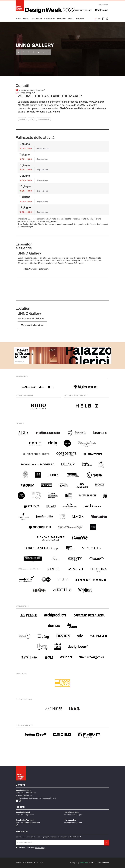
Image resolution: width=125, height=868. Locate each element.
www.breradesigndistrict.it (46, 798)
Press (71, 19)
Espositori (37, 19)
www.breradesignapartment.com (28, 823)
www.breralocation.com (73, 823)
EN (99, 19)
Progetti (61, 19)
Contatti (80, 19)
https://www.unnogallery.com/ (32, 90)
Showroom (50, 19)
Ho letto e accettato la (25, 848)
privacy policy (40, 848)
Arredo (22, 119)
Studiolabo (84, 863)
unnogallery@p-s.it (27, 93)
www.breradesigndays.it (73, 815)
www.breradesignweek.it (25, 815)
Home (18, 19)
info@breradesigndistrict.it (26, 798)
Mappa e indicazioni (32, 325)
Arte (31, 119)
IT (96, 19)
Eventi (26, 19)
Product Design (43, 119)
